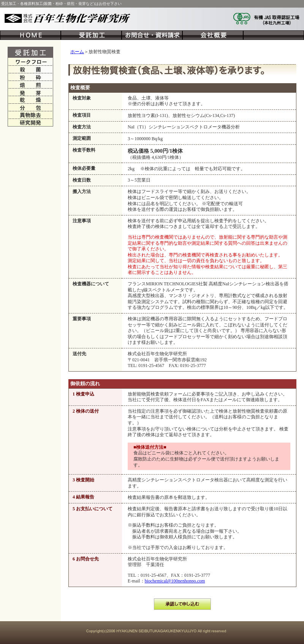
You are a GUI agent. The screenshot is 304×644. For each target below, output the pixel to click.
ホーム (77, 52)
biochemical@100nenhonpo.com (175, 581)
